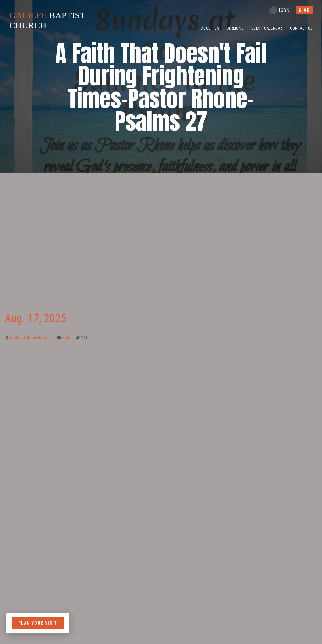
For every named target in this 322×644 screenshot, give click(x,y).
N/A (66, 338)
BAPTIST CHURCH (50, 20)
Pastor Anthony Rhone (30, 338)
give (304, 10)
